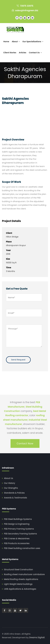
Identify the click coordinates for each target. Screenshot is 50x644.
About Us (9, 478)
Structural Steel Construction (18, 570)
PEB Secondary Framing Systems (20, 534)
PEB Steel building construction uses (22, 548)
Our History (10, 483)
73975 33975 (25, 6)
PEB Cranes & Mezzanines (17, 539)
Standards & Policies (14, 493)
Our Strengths (11, 488)
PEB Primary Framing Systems (19, 529)
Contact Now (25, 443)
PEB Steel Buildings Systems (18, 519)
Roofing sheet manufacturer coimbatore (24, 574)
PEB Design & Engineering (17, 524)
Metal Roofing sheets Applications (21, 579)
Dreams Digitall (37, 637)
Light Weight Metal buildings (18, 584)
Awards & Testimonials (15, 498)
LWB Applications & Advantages (20, 589)
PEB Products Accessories (17, 543)
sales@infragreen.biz (25, 10)
